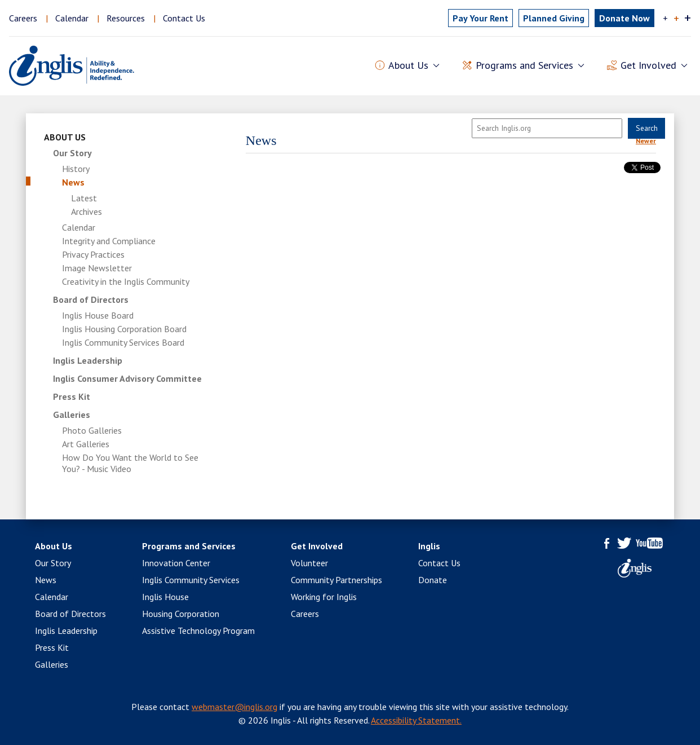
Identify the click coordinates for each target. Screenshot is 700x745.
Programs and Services (189, 546)
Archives (87, 211)
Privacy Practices (93, 254)
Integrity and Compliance (109, 241)
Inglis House (165, 597)
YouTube (649, 543)
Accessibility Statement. (416, 720)
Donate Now (624, 18)
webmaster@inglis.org (234, 707)
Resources (126, 18)
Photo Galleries (92, 430)
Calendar (72, 18)
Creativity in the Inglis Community (126, 281)
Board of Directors (91, 299)
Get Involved (317, 546)
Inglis (429, 546)
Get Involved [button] (648, 66)
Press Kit (72, 396)
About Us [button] (408, 66)
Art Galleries (86, 444)
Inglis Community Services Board (123, 342)
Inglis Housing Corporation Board (124, 329)
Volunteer (309, 563)
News (73, 182)
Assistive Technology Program (198, 631)
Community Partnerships (336, 580)
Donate (433, 580)
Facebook (607, 543)
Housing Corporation (181, 614)
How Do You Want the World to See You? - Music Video (130, 463)
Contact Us (184, 18)
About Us (65, 137)
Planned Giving (554, 18)
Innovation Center (176, 563)
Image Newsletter (97, 268)
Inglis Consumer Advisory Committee (127, 378)
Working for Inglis (324, 597)
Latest (84, 198)
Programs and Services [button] (524, 66)
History (76, 169)
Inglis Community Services (191, 580)
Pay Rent (480, 18)
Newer (646, 141)
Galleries (72, 415)
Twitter (624, 543)
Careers (23, 18)
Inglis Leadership (88, 360)
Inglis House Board (98, 315)
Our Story (72, 153)
